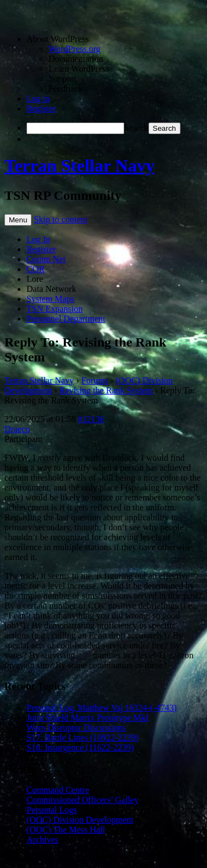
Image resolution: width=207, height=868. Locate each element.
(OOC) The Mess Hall (66, 830)
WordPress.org (75, 49)
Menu (18, 220)
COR (36, 269)
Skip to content (60, 219)
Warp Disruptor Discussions (76, 728)
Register (41, 108)
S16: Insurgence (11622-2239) (80, 747)
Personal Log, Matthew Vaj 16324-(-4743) (102, 708)
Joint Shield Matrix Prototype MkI (87, 718)
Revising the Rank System (106, 390)
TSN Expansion (55, 309)
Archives (43, 840)
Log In (38, 239)
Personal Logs (52, 810)
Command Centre (58, 790)
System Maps (51, 299)
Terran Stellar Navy (79, 166)
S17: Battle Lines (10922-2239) (83, 737)
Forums (95, 380)
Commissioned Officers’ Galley (83, 800)
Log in (38, 98)
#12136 (91, 419)
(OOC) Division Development (80, 820)
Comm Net (46, 259)
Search (136, 128)
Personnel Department (66, 319)
